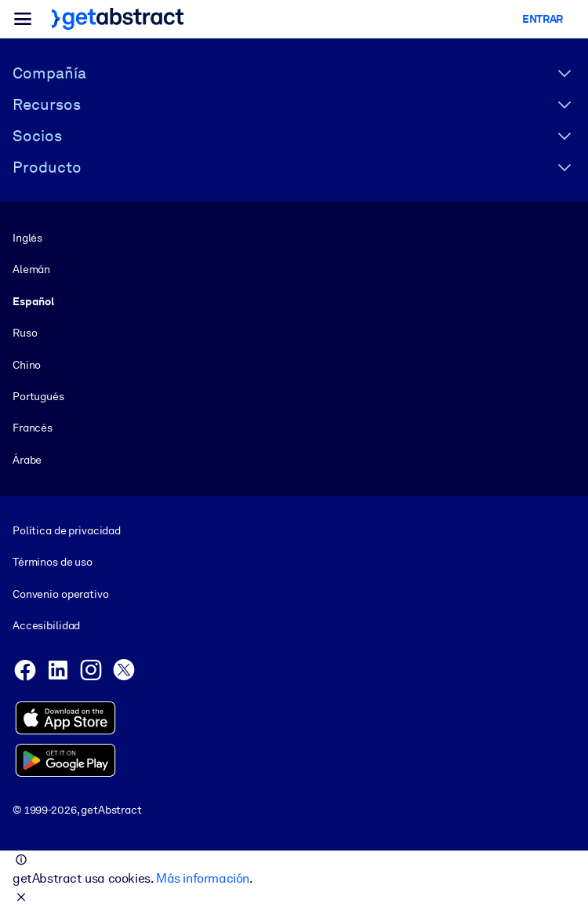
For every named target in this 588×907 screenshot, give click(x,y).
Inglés (27, 238)
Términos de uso (53, 563)
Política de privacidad (67, 530)
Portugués (38, 396)
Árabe (27, 460)
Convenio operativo (61, 594)
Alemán (31, 269)
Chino (27, 365)
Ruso (25, 333)
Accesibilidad (46, 625)
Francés (33, 428)
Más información (203, 878)
